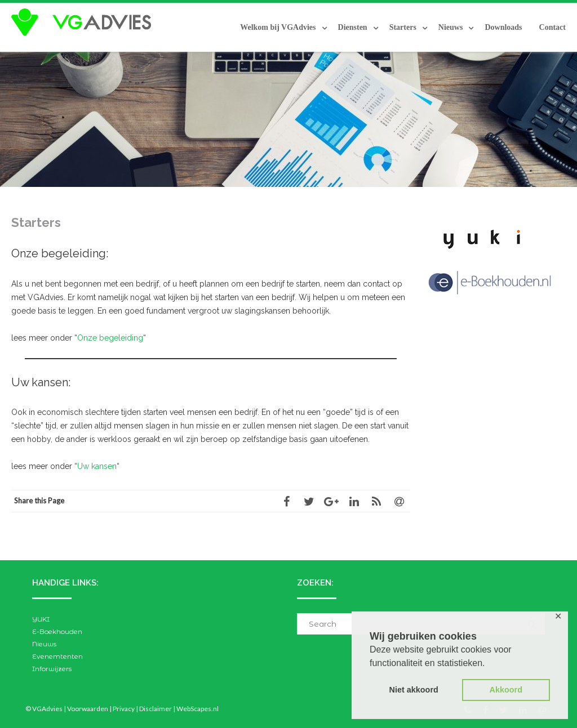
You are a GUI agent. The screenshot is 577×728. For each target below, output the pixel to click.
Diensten (353, 27)
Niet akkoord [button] (414, 690)
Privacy (124, 709)
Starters (403, 27)
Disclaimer (156, 709)
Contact (552, 27)
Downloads (503, 27)
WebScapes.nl (197, 709)
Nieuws (451, 27)
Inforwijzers (52, 669)
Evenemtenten (57, 656)
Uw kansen (97, 466)
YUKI (41, 619)
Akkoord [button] (506, 690)
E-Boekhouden (57, 631)
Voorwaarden (88, 709)
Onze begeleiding (110, 338)
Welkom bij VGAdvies (278, 27)
